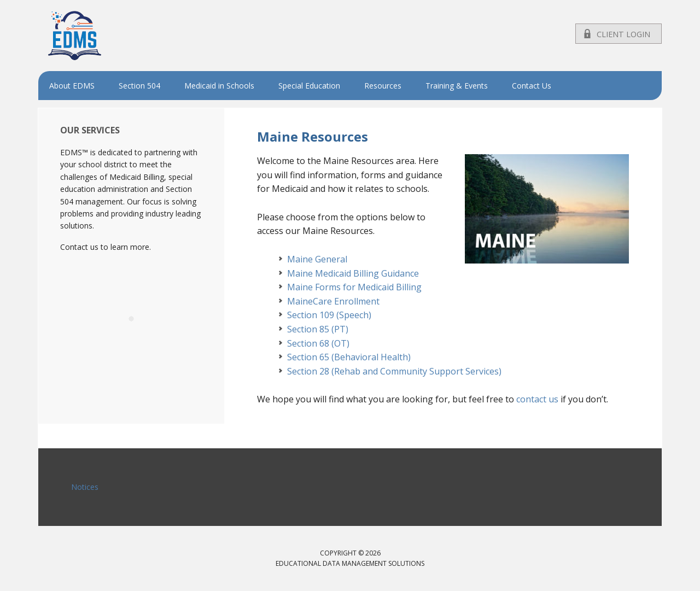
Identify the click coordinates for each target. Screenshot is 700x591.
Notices (85, 487)
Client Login (623, 34)
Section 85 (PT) (318, 329)
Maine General (317, 259)
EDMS (109, 36)
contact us (537, 399)
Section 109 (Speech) (329, 315)
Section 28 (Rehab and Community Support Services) (394, 371)
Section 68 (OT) (318, 343)
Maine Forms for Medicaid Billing (354, 287)
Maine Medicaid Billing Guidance (353, 273)
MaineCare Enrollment (333, 301)
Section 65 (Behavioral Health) (349, 357)
